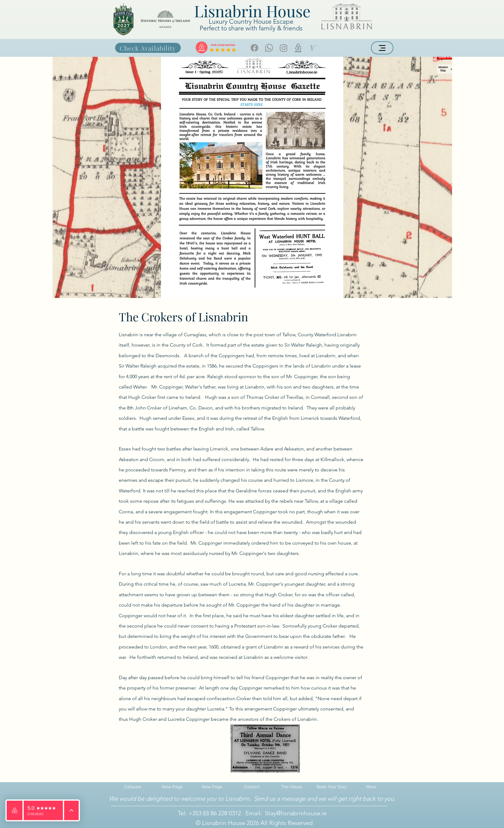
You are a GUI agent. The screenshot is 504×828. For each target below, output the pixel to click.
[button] (292, 787)
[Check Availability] (148, 48)
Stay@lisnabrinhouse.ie (296, 813)
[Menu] (382, 48)
